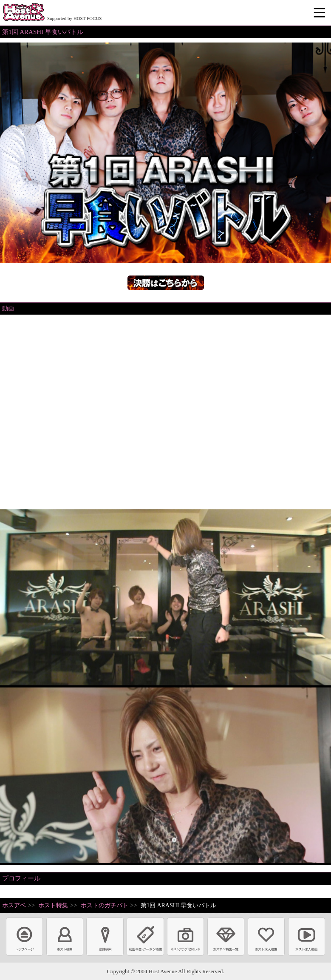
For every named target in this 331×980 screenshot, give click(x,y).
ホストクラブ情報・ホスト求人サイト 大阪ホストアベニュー (24, 13)
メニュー (320, 13)
